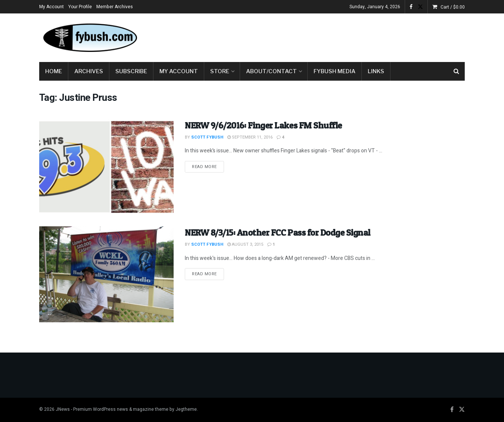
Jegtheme (186, 409)
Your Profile (80, 7)
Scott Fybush (207, 137)
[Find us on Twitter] (462, 410)
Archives (89, 71)
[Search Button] (456, 71)
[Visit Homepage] (90, 38)
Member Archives (115, 7)
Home (54, 71)
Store (220, 71)
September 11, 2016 (250, 137)
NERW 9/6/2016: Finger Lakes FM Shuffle (263, 125)
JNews (63, 409)
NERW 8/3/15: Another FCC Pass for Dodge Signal (278, 232)
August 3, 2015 (245, 244)
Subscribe (131, 71)
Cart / (453, 7)
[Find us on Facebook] (452, 410)
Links (376, 71)
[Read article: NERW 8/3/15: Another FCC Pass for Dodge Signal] (106, 274)
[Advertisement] (329, 36)
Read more (208, 167)
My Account (52, 7)
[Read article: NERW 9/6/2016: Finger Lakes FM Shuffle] (106, 167)
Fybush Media (335, 71)
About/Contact (271, 71)
